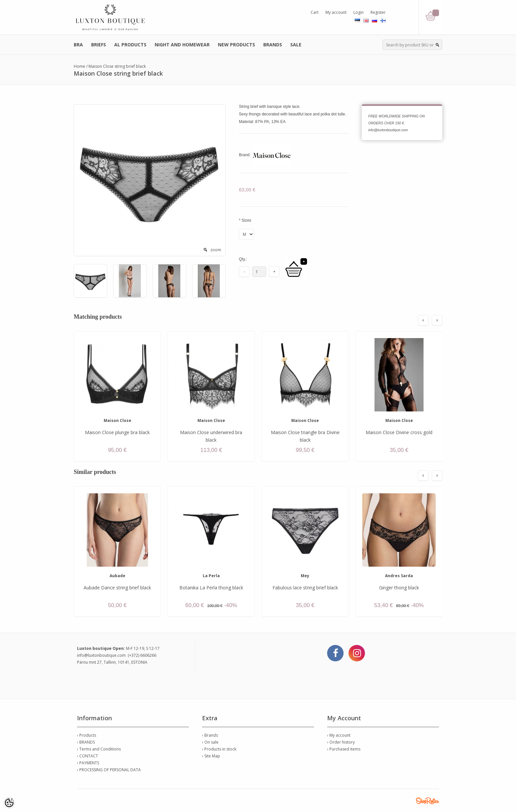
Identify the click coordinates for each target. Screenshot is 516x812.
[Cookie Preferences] (9, 803)
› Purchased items (344, 749)
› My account (339, 735)
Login (359, 12)
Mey (305, 576)
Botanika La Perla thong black (211, 588)
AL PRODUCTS (130, 45)
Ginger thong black (399, 588)
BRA (78, 45)
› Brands (210, 735)
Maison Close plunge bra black (117, 432)
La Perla (211, 576)
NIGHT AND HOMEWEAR (182, 45)
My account (336, 12)
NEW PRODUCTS (236, 45)
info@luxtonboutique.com (101, 655)
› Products (87, 735)
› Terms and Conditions (99, 749)
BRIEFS (99, 45)
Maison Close (117, 420)
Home (79, 66)
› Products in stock (219, 749)
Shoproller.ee (427, 801)
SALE (296, 45)
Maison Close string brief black (117, 66)
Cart (315, 12)
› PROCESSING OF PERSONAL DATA (109, 770)
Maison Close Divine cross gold (399, 432)
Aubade (117, 576)
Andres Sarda (399, 576)
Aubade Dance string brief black (117, 588)
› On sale (210, 742)
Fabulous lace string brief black (305, 588)
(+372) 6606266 (142, 655)
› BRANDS (86, 742)
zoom (216, 250)
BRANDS (273, 45)
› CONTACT (88, 756)
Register (378, 12)
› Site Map (211, 756)
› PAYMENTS (88, 763)
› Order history (341, 742)
